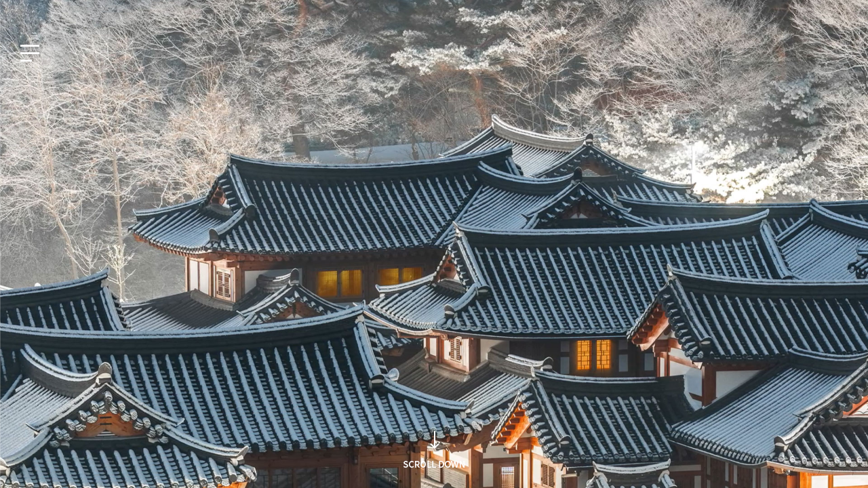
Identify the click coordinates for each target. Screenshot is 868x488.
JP (83, 12)
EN (54, 12)
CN (113, 12)
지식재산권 (722, 12)
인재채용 (826, 12)
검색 (633, 270)
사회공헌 (775, 12)
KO (24, 12)
